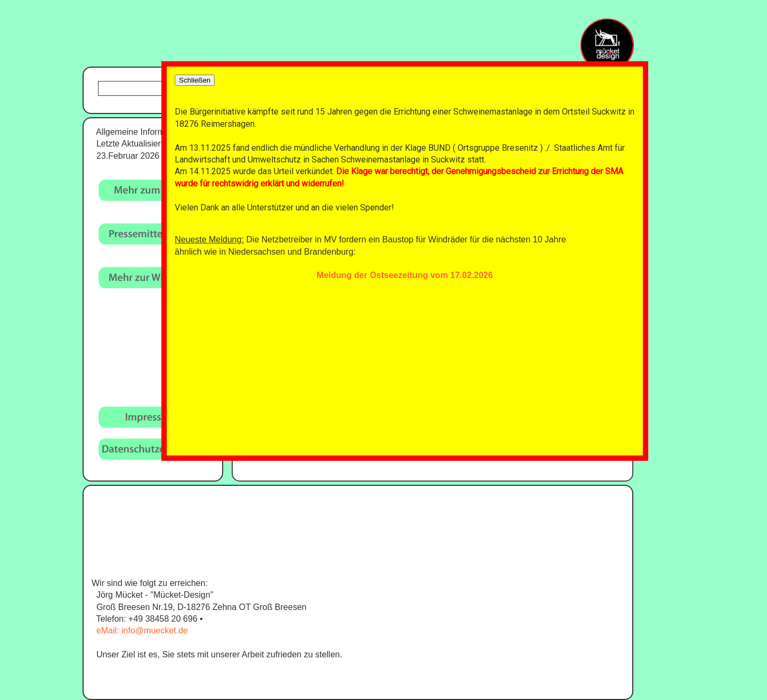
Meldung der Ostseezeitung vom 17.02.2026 (405, 275)
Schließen (195, 80)
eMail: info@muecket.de (142, 630)
